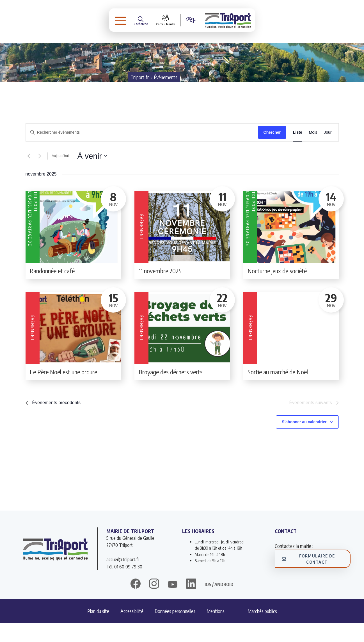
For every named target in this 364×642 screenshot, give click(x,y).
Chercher (272, 151)
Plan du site (98, 630)
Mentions (216, 630)
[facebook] (136, 603)
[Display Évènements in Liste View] (298, 151)
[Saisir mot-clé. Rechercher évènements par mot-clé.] (142, 151)
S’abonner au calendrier (304, 441)
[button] (118, 21)
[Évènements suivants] (40, 175)
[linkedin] (191, 603)
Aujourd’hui (60, 175)
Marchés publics (262, 630)
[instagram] (154, 603)
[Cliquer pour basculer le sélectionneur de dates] (92, 175)
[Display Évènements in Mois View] (313, 151)
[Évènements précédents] (29, 175)
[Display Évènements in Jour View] (328, 151)
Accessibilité (132, 630)
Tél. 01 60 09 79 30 (124, 585)
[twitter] (173, 603)
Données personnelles (175, 630)
